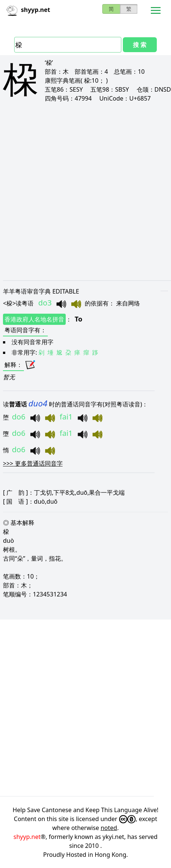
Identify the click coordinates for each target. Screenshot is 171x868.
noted (109, 828)
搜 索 (140, 45)
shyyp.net (27, 837)
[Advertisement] (85, 191)
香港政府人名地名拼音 (34, 319)
